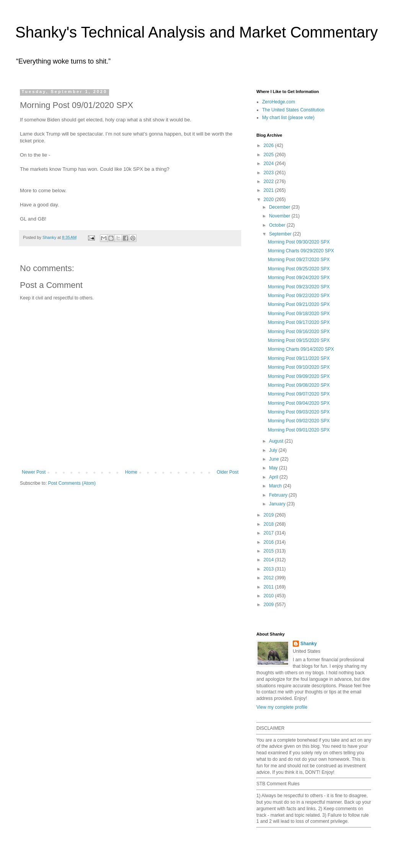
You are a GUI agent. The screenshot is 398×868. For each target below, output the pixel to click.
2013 (269, 569)
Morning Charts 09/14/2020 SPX (301, 349)
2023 (269, 173)
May (274, 468)
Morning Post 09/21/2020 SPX (299, 304)
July (274, 450)
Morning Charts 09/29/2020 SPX (301, 251)
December (280, 207)
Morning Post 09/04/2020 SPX (299, 403)
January (278, 504)
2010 (269, 596)
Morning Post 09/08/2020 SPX (299, 385)
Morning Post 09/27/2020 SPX (299, 260)
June (275, 459)
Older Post (228, 472)
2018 (269, 524)
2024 (269, 163)
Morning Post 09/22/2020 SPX (299, 296)
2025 (269, 155)
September (281, 234)
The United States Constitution (293, 110)
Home (131, 472)
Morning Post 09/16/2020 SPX (299, 332)
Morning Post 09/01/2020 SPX (299, 430)
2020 (269, 199)
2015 (269, 551)
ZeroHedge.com (279, 102)
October (278, 225)
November (280, 216)
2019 (269, 515)
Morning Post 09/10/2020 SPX (299, 367)
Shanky (309, 644)
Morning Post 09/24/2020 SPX (299, 278)
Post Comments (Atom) (72, 483)
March (276, 486)
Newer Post (34, 472)
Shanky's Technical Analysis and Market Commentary (197, 32)
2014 (269, 560)
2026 (269, 145)
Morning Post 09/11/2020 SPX (299, 358)
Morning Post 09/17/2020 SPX (299, 322)
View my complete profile (282, 707)
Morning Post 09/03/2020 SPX (299, 412)
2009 (269, 605)
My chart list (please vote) (288, 118)
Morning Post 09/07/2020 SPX (299, 394)
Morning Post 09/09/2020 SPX (299, 376)
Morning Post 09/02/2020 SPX (299, 421)
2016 (269, 542)
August (277, 441)
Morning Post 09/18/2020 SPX (299, 314)
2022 (269, 181)
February (279, 495)
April (274, 477)
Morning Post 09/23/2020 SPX (299, 287)
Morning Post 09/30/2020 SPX (299, 242)
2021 (269, 190)
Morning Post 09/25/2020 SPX (299, 269)
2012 (269, 578)
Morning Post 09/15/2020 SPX (299, 340)
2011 (269, 587)
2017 (269, 533)
